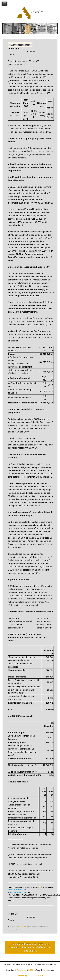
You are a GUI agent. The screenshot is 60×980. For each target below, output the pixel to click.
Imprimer (31, 51)
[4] (50, 477)
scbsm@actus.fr (16, 628)
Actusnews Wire (23, 927)
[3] (52, 422)
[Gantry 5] (30, 13)
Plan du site (38, 976)
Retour (11, 55)
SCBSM (32, 970)
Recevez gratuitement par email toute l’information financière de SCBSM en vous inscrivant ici (30, 947)
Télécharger (14, 48)
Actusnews (21, 970)
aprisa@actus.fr (44, 628)
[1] (42, 219)
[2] (9, 854)
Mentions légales (24, 976)
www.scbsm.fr (32, 605)
